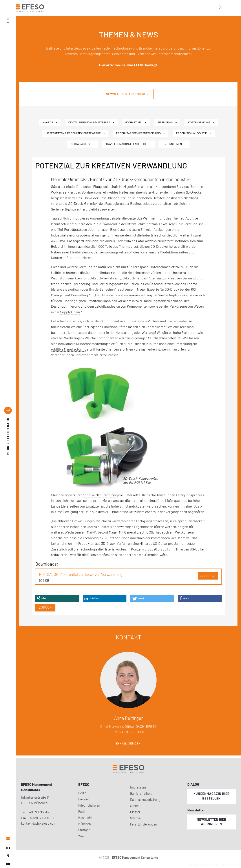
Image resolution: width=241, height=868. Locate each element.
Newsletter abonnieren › (129, 94)
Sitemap (136, 818)
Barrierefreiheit (141, 793)
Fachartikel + (136, 122)
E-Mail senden (129, 743)
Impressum (138, 787)
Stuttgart (84, 830)
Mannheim (85, 818)
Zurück (45, 607)
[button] (57, 598)
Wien (82, 836)
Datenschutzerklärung (145, 800)
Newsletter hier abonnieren (212, 822)
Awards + (50, 122)
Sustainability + (83, 144)
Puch (82, 812)
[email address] (8, 839)
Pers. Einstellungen (144, 824)
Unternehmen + (174, 144)
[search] (221, 8)
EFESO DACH (8, 436)
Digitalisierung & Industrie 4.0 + (91, 122)
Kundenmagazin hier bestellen (211, 796)
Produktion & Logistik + (194, 133)
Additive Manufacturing (69, 349)
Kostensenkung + (201, 122)
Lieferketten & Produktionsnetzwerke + (75, 133)
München (85, 824)
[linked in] (8, 847)
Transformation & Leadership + (129, 144)
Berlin (82, 793)
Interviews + (167, 122)
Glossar (135, 812)
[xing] (8, 856)
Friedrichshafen (89, 805)
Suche (134, 806)
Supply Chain (70, 312)
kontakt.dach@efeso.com (39, 823)
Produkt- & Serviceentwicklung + (141, 133)
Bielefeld (84, 799)
